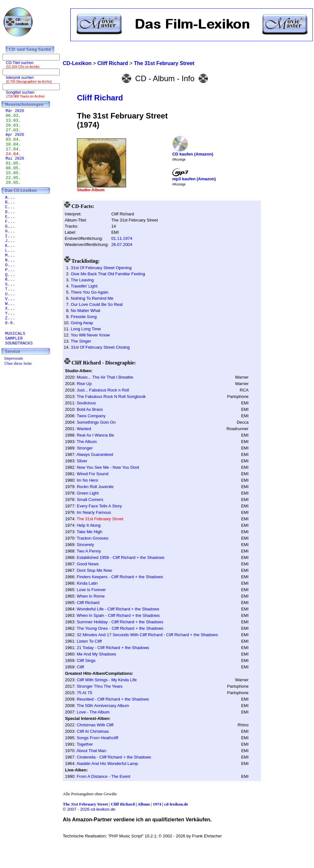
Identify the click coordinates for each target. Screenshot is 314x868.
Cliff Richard (100, 98)
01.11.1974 (122, 238)
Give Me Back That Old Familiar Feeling (108, 274)
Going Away (82, 323)
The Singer (81, 341)
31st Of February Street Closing (100, 347)
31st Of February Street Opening (101, 268)
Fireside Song (83, 317)
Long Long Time (86, 329)
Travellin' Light (84, 286)
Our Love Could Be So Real (96, 304)
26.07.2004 (122, 245)
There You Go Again (89, 292)
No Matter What (85, 311)
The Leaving (82, 280)
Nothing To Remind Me (92, 298)
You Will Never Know (90, 335)
